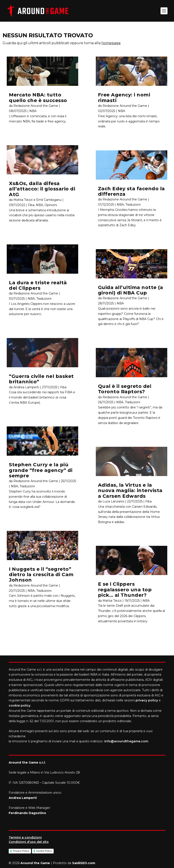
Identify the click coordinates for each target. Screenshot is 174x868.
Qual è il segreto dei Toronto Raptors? (125, 389)
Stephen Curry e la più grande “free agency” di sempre (41, 470)
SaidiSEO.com (84, 863)
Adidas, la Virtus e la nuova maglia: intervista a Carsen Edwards (130, 491)
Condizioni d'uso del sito (29, 842)
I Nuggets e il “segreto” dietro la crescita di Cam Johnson (41, 575)
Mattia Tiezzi (112, 601)
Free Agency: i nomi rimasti (124, 98)
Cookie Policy (44, 851)
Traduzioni (44, 299)
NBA (33, 111)
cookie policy (20, 705)
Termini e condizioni (25, 837)
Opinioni (51, 205)
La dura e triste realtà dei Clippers (38, 285)
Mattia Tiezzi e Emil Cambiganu (37, 200)
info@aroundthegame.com (126, 741)
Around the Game (35, 863)
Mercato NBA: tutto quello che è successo (38, 98)
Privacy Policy (21, 851)
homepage (111, 43)
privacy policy (147, 700)
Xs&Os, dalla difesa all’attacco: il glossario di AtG (42, 189)
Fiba (31, 205)
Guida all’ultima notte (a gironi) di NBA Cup (131, 290)
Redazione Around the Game (36, 106)
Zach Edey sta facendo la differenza (131, 191)
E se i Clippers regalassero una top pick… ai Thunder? (125, 590)
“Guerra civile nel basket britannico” (41, 379)
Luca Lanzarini (113, 501)
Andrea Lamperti (26, 387)
